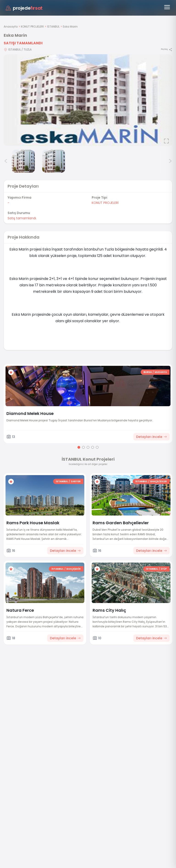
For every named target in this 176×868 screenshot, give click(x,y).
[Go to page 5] (97, 447)
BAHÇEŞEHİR (74, 569)
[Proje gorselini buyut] (88, 100)
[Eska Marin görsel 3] (54, 161)
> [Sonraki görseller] (170, 161)
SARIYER (76, 481)
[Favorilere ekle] (11, 372)
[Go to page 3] (88, 447)
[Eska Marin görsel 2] (23, 161)
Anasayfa (11, 27)
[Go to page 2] (83, 447)
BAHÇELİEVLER (159, 481)
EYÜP (164, 569)
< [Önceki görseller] (6, 161)
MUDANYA (161, 372)
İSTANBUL (53, 27)
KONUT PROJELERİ (32, 27)
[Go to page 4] (93, 447)
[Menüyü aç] (167, 7)
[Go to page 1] (79, 447)
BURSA (148, 372)
